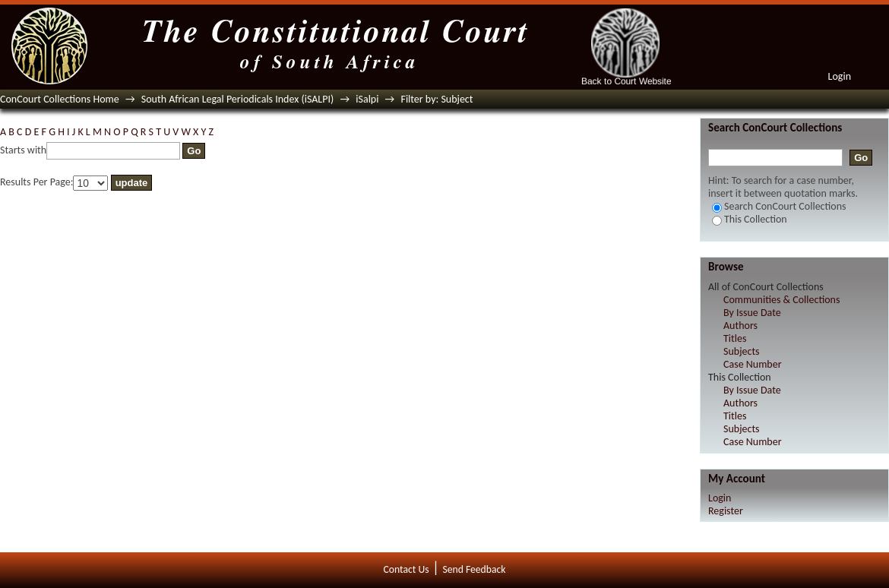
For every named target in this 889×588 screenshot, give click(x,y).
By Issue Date (752, 313)
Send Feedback (474, 569)
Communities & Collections (781, 300)
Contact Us (407, 569)
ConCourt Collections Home (60, 99)
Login (840, 76)
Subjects (742, 351)
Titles (735, 338)
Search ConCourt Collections (779, 206)
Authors (740, 326)
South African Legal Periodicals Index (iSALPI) (237, 99)
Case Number (753, 364)
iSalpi (367, 99)
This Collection (750, 219)
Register (726, 511)
